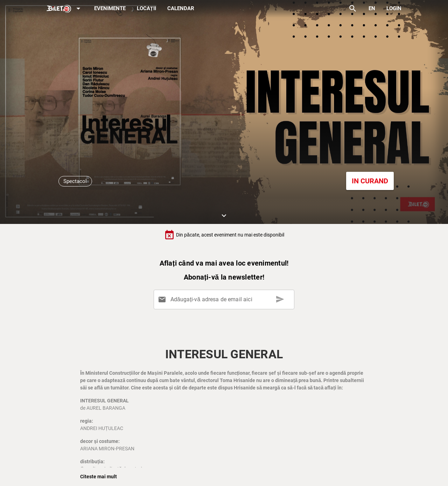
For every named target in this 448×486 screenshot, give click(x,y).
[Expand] (65, 9)
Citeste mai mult (99, 477)
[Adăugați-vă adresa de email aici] (225, 300)
